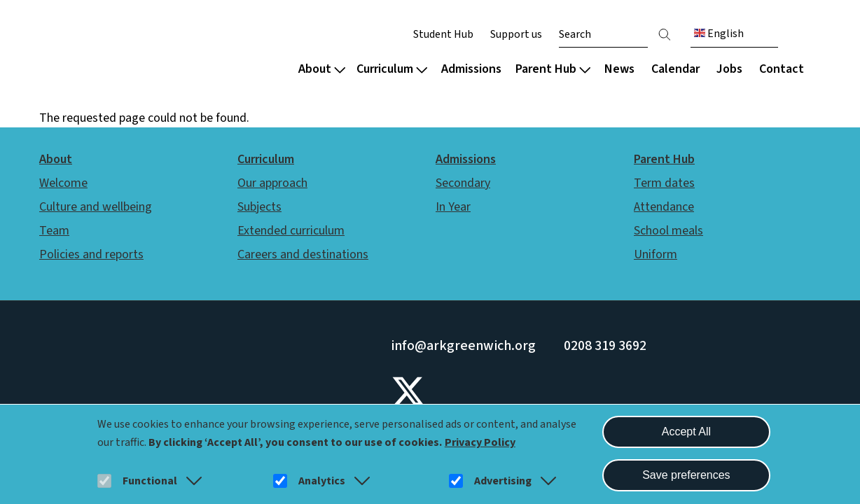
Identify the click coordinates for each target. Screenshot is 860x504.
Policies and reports (91, 254)
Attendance (664, 207)
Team (54, 231)
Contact (782, 69)
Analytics (322, 481)
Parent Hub (553, 69)
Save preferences (686, 475)
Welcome (63, 183)
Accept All (686, 432)
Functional (150, 481)
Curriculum (392, 69)
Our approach (272, 183)
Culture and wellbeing (96, 207)
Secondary (463, 183)
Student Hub (443, 34)
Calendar (675, 69)
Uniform (656, 254)
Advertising (503, 481)
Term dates (664, 183)
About (322, 69)
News (619, 69)
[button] (191, 481)
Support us (516, 34)
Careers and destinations (303, 254)
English (719, 34)
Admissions (471, 69)
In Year (453, 207)
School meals (668, 231)
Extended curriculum (291, 231)
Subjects (259, 207)
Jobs (729, 69)
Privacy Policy (480, 442)
